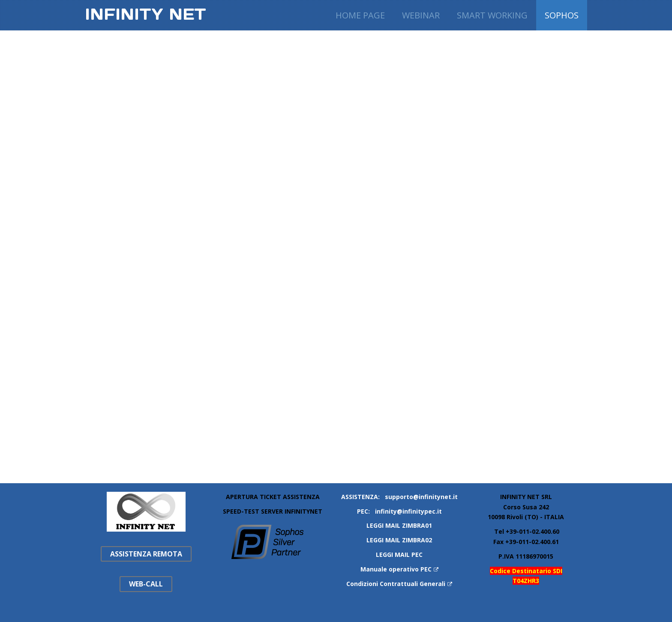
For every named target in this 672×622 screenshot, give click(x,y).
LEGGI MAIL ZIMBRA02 (399, 540)
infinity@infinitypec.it (408, 511)
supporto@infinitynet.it (421, 497)
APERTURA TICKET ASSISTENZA (273, 497)
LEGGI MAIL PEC (399, 555)
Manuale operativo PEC (399, 569)
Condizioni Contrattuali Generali (399, 584)
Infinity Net (145, 14)
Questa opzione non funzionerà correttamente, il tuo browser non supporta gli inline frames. (349, 253)
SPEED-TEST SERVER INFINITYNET (273, 511)
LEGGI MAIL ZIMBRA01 (399, 525)
